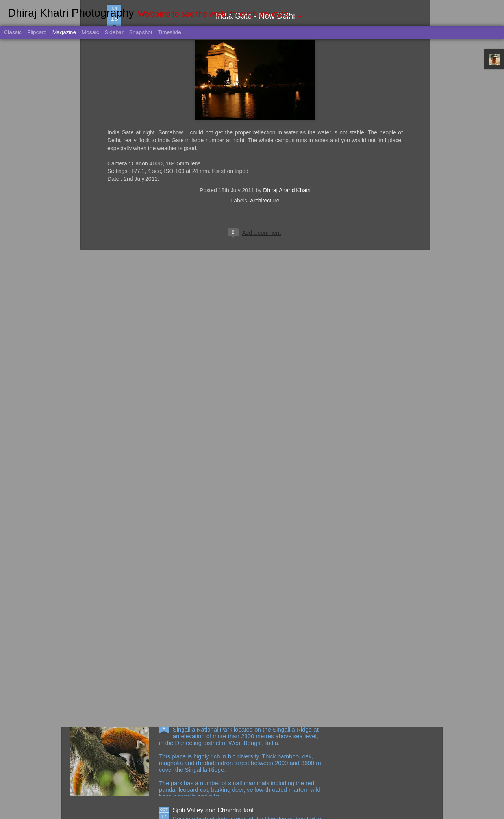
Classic (13, 32)
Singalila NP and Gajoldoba (211, 721)
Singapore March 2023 (205, 631)
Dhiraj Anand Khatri (287, 93)
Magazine (64, 32)
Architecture (265, 103)
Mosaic (90, 32)
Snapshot (141, 32)
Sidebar (114, 32)
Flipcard (37, 32)
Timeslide (170, 32)
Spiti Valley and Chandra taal (213, 810)
